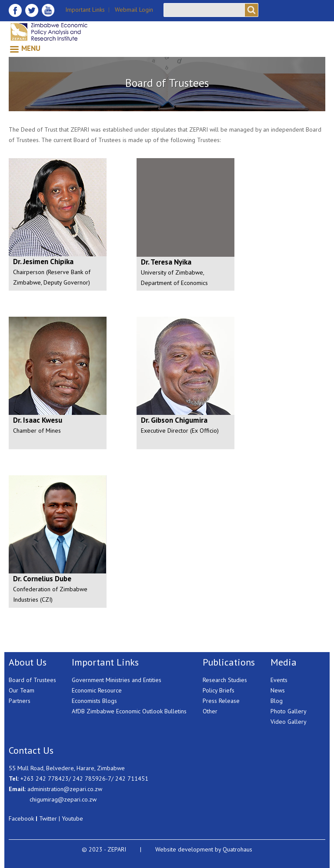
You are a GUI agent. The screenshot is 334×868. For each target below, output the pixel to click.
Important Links (85, 10)
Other (210, 711)
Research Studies (225, 680)
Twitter (48, 818)
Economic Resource (97, 690)
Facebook (21, 818)
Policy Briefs (219, 690)
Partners (20, 701)
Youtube (72, 818)
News (278, 690)
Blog (277, 701)
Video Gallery (289, 722)
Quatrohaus (237, 849)
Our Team (22, 690)
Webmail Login (134, 10)
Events (279, 680)
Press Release (221, 701)
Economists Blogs (94, 701)
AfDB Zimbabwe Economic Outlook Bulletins (129, 711)
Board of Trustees (32, 680)
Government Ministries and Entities (117, 680)
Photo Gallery (289, 711)
